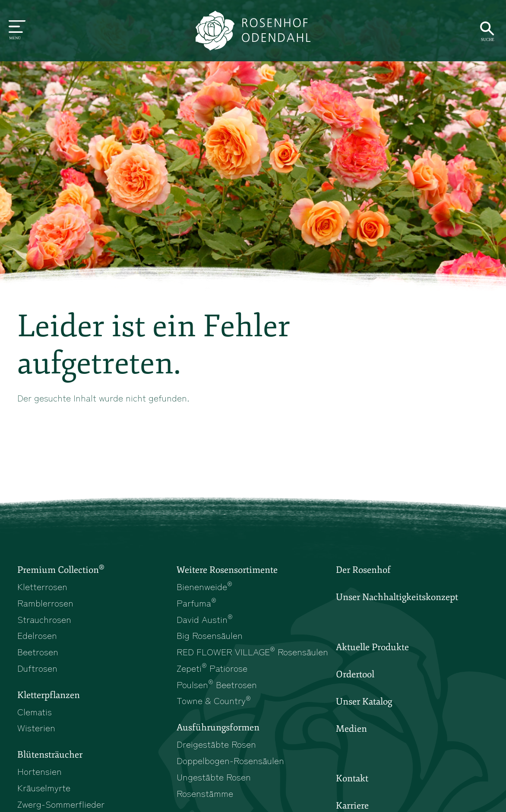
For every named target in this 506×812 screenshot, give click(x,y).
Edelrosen (37, 635)
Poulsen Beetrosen (217, 684)
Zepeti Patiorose (212, 668)
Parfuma (196, 603)
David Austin (205, 619)
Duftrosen (37, 668)
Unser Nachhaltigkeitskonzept (397, 597)
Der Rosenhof (363, 570)
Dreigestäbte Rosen (216, 744)
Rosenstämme (205, 793)
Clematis (35, 711)
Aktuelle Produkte (372, 647)
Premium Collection (61, 569)
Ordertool (355, 674)
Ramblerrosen (45, 603)
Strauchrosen (44, 619)
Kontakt (352, 778)
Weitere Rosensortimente (227, 570)
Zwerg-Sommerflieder (61, 804)
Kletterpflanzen (49, 695)
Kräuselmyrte (44, 787)
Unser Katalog (364, 701)
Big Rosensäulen (210, 635)
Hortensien (40, 771)
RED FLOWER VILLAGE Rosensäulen (252, 651)
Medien (351, 729)
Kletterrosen (42, 586)
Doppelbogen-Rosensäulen (230, 760)
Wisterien (36, 727)
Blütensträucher (50, 755)
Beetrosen (38, 651)
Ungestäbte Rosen (214, 777)
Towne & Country (214, 700)
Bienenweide (204, 586)
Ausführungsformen (218, 727)
